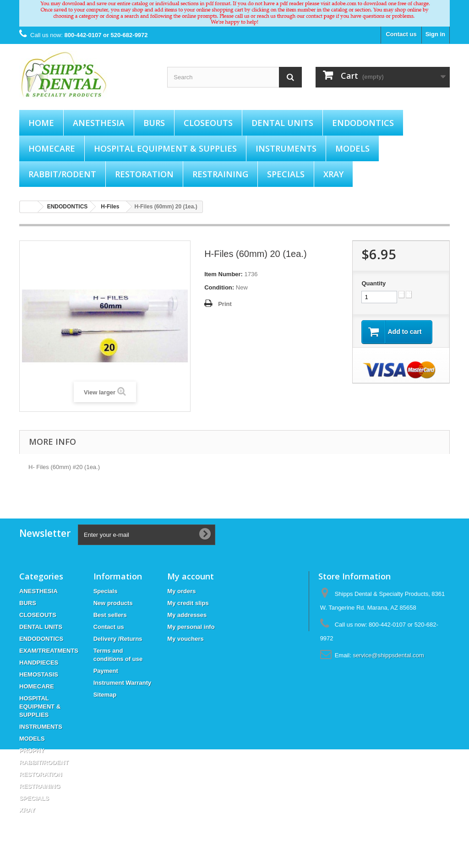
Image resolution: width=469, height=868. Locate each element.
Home (41, 123)
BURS (154, 123)
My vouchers (185, 639)
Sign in (435, 34)
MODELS (352, 148)
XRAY (333, 174)
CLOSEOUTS (208, 123)
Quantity (374, 283)
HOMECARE (52, 148)
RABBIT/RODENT (62, 174)
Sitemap (105, 695)
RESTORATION (144, 174)
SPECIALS (286, 174)
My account (191, 576)
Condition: (219, 287)
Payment (106, 671)
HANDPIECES (39, 663)
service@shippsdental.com (388, 655)
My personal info (191, 627)
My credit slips (188, 603)
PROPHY (32, 751)
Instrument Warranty (123, 683)
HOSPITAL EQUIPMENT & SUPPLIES (165, 148)
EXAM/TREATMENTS (49, 651)
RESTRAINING (220, 174)
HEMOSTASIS (39, 674)
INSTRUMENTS (286, 148)
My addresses (187, 615)
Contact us (401, 34)
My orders (181, 591)
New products (113, 603)
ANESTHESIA (99, 123)
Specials (106, 591)
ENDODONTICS (363, 123)
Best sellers (110, 615)
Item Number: (224, 274)
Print (225, 304)
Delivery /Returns (118, 639)
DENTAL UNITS (282, 123)
